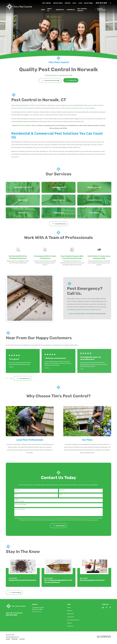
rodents (87, 108)
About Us (70, 611)
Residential (70, 614)
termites (81, 108)
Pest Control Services (73, 620)
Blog (74, 3)
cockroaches (68, 108)
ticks (60, 108)
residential (100, 105)
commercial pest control (21, 108)
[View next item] (11, 378)
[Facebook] (110, 607)
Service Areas (58, 3)
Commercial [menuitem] (71, 10)
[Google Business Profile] (103, 607)
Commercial (70, 617)
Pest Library (47, 3)
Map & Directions (37, 612)
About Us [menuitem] (50, 10)
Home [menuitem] (43, 10)
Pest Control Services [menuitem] (82, 10)
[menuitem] (8, 639)
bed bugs (76, 108)
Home (69, 607)
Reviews (68, 3)
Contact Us (70, 626)
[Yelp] (107, 607)
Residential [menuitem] (60, 10)
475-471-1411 (101, 3)
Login (80, 3)
